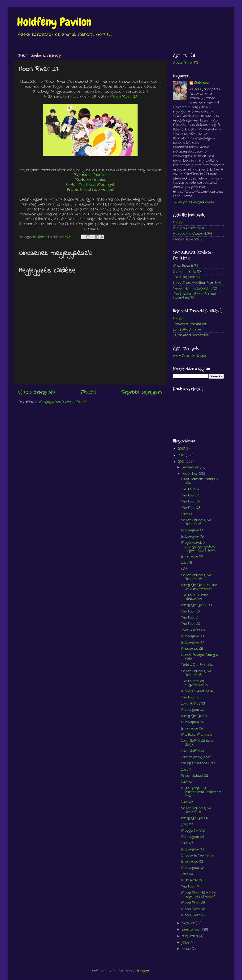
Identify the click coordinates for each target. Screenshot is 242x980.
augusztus (190, 936)
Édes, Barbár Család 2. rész (200, 481)
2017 (182, 449)
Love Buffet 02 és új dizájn (197, 743)
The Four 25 (191, 495)
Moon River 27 (123, 97)
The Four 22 (191, 612)
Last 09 (187, 802)
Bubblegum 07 (192, 642)
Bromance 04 (192, 729)
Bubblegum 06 (192, 710)
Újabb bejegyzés (37, 392)
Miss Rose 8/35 (186, 266)
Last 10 (186, 782)
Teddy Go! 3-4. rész (197, 665)
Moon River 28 (193, 909)
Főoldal (88, 392)
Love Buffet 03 (193, 704)
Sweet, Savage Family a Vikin (200, 657)
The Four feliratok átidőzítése (195, 597)
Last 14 (187, 514)
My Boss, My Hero (197, 735)
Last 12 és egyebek (196, 757)
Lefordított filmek (187, 330)
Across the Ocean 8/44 (192, 234)
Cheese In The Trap (197, 856)
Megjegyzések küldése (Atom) (63, 402)
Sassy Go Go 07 (194, 716)
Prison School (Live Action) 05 (196, 522)
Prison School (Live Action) (90, 190)
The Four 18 (190, 697)
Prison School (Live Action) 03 (196, 673)
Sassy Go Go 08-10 (196, 605)
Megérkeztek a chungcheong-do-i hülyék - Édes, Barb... (199, 546)
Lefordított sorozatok (191, 335)
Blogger (143, 970)
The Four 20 (191, 624)
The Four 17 (190, 887)
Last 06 (187, 874)
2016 (182, 455)
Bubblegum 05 (192, 722)
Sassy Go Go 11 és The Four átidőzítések (199, 587)
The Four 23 (191, 508)
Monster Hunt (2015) (198, 691)
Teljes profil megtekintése (193, 202)
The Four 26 (191, 489)
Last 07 (187, 843)
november (190, 474)
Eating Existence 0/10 (198, 763)
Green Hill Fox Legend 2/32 (195, 288)
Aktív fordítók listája (189, 356)
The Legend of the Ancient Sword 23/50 (195, 296)
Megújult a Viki (193, 831)
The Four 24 (191, 502)
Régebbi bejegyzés (142, 392)
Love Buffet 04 (193, 630)
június (187, 949)
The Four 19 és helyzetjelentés (194, 683)
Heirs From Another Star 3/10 (197, 283)
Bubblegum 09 (192, 536)
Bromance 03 (192, 862)
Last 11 (186, 770)
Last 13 (186, 563)
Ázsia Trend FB (185, 63)
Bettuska (201, 83)
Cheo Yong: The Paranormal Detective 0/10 (201, 792)
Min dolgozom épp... (189, 228)
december (191, 467)
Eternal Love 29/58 (188, 239)
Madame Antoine (90, 180)
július (186, 943)
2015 (182, 462)
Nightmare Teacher (90, 175)
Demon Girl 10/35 (187, 271)
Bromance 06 (192, 557)
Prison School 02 (194, 776)
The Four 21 (190, 618)
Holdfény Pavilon (54, 22)
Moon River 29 (193, 903)
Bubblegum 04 (192, 837)
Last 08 (187, 824)
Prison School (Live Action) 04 (196, 577)
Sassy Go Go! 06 (194, 818)
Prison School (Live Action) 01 (196, 810)
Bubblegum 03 (192, 849)
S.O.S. (184, 569)
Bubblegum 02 (192, 868)
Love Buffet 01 (192, 751)
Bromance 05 (192, 649)
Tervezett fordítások (190, 324)
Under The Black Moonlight (90, 185)
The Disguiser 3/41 (188, 277)
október (189, 923)
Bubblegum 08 (192, 636)
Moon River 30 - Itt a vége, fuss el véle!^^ (199, 895)
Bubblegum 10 (192, 530)
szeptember (192, 930)
